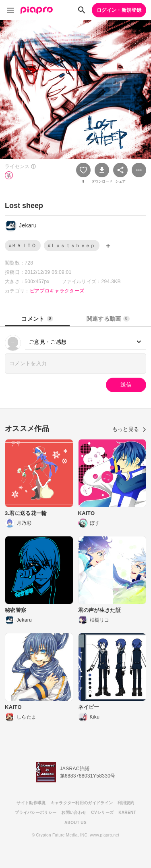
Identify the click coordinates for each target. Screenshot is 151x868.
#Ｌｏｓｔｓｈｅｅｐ (72, 246)
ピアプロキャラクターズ (57, 291)
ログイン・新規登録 (119, 10)
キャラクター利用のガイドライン (82, 803)
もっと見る (129, 429)
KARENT (127, 812)
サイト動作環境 (31, 803)
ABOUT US (75, 823)
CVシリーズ (102, 812)
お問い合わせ (74, 812)
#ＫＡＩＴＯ (23, 246)
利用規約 (126, 803)
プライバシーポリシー (36, 812)
